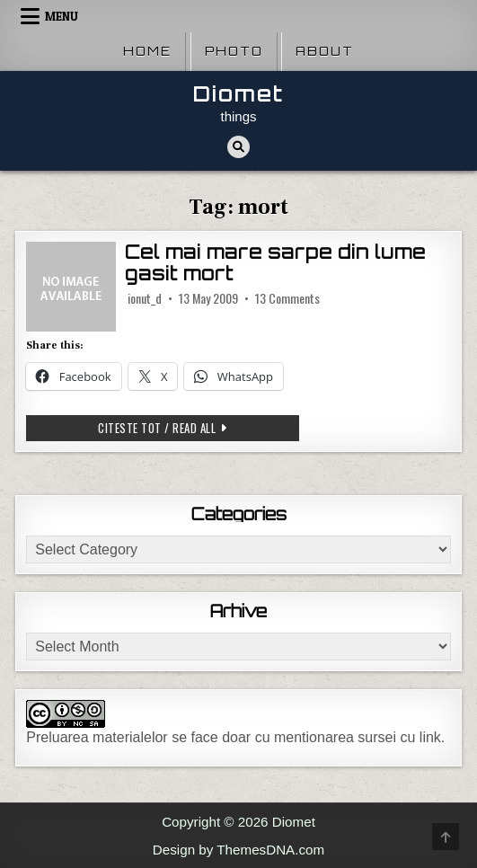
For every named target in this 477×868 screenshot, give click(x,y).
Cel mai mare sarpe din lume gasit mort (275, 263)
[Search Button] (238, 147)
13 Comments (287, 298)
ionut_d (145, 298)
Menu (62, 16)
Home (147, 51)
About (325, 51)
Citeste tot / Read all (172, 430)
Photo (234, 51)
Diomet (238, 94)
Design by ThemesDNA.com (238, 850)
